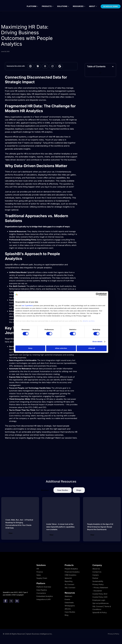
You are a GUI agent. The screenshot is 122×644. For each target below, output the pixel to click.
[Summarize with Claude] (38, 66)
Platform (33, 6)
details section (89, 321)
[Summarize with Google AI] (60, 66)
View (11, 533)
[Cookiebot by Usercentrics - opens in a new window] (97, 294)
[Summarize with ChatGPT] (30, 66)
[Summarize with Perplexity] (45, 66)
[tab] (45, 490)
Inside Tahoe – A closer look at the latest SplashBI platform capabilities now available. (60, 527)
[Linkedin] (17, 601)
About (92, 6)
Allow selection (61, 348)
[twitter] (11, 601)
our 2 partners (27, 306)
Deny (30, 348)
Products (48, 6)
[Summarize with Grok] (52, 66)
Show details (97, 342)
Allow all (92, 348)
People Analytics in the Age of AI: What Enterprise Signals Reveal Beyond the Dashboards (100, 527)
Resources (78, 6)
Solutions (63, 6)
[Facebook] (5, 601)
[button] (113, 67)
